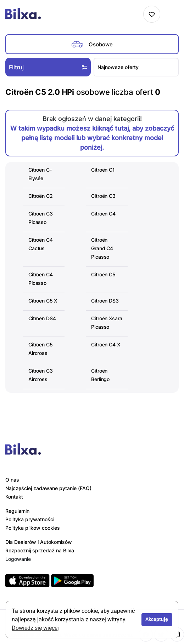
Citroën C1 (103, 170)
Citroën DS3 (105, 301)
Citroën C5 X (43, 301)
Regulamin (17, 511)
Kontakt (14, 497)
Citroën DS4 (42, 318)
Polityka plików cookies (33, 528)
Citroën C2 (41, 196)
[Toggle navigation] (171, 14)
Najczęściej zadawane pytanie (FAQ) (48, 488)
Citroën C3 (103, 196)
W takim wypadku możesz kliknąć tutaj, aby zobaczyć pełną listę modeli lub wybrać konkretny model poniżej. (92, 138)
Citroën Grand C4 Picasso (102, 248)
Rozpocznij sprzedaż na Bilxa (40, 550)
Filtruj (49, 67)
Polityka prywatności (30, 519)
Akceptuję (157, 619)
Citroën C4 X (105, 344)
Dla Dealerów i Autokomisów (39, 542)
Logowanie (18, 559)
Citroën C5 (103, 274)
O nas (12, 480)
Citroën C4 (103, 214)
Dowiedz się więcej (35, 628)
